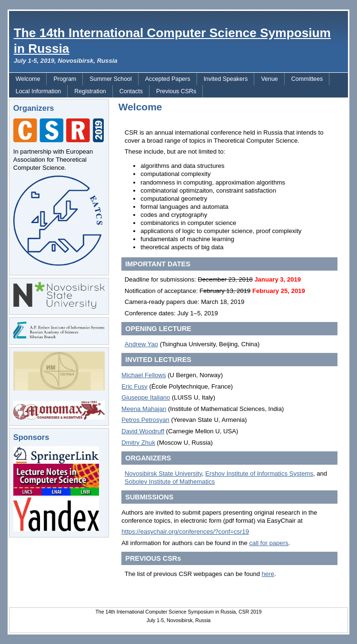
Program (65, 79)
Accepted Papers (168, 79)
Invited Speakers (226, 79)
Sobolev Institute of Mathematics (170, 482)
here (268, 574)
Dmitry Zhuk (138, 443)
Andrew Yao (141, 344)
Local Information (39, 91)
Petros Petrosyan (145, 420)
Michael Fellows (144, 375)
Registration (90, 91)
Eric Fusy (134, 386)
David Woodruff (143, 431)
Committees (307, 79)
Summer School (111, 79)
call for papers (268, 543)
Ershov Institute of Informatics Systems (259, 473)
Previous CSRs (176, 91)
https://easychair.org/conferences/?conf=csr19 (185, 532)
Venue (269, 79)
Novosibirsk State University (163, 473)
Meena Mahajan (144, 409)
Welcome (28, 79)
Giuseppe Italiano (146, 397)
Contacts (131, 91)
